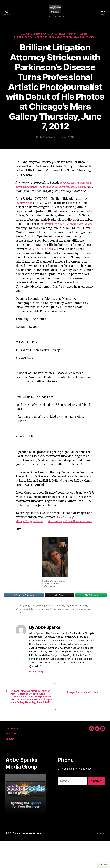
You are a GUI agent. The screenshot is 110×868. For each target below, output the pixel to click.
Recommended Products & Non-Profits (74, 43)
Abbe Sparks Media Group (30, 860)
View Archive (37, 686)
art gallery (24, 619)
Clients (34, 39)
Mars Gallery (82, 619)
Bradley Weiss (25, 213)
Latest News (60, 39)
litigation (71, 619)
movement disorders (30, 623)
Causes (22, 39)
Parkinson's (47, 623)
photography (81, 623)
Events (45, 39)
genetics (49, 619)
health (58, 619)
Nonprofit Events (82, 39)
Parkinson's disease (64, 623)
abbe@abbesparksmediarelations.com (42, 536)
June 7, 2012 (69, 143)
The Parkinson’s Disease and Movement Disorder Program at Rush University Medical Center (54, 193)
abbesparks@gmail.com (32, 531)
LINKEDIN (13, 765)
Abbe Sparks (48, 143)
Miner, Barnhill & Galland (46, 259)
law (63, 619)
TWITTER (13, 760)
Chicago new (37, 619)
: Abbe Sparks (65, 527)
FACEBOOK (14, 755)
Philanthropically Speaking (29, 43)
